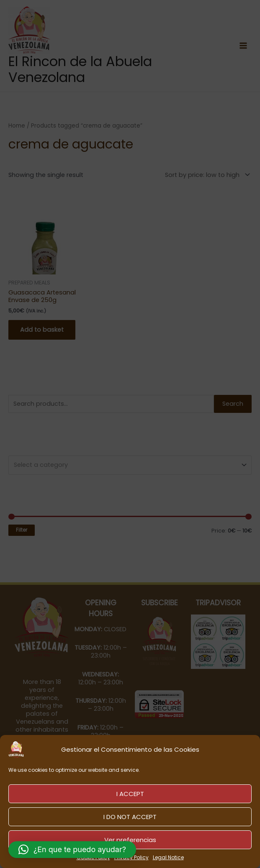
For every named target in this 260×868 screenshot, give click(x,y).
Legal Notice (168, 857)
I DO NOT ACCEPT (130, 817)
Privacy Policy (131, 857)
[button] (72, 850)
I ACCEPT (130, 794)
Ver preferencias (130, 840)
